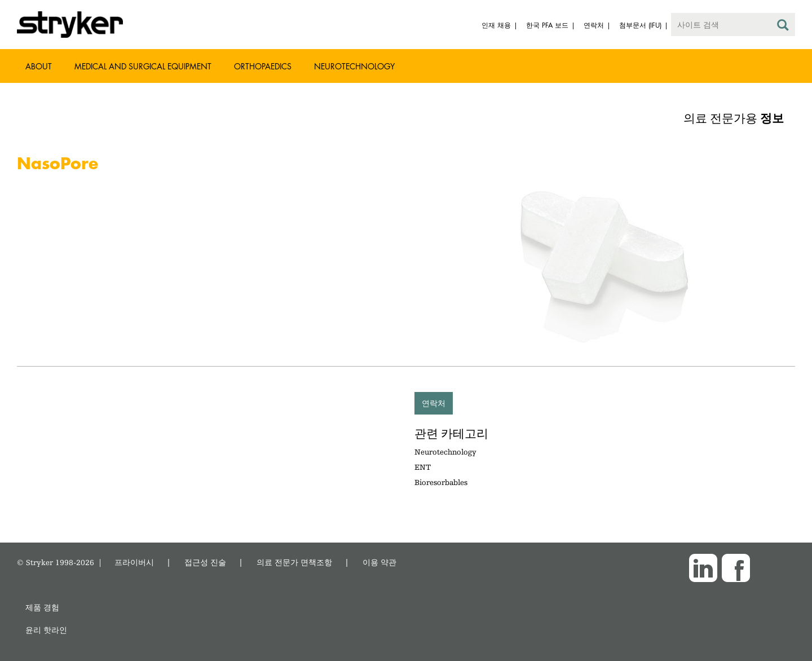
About (39, 66)
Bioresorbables (441, 482)
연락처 (434, 403)
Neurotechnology (354, 66)
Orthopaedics (263, 66)
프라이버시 (134, 562)
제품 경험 (42, 607)
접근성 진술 (205, 562)
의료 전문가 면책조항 (294, 562)
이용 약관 (379, 562)
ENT (423, 467)
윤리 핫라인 (46, 630)
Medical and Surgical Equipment (143, 66)
